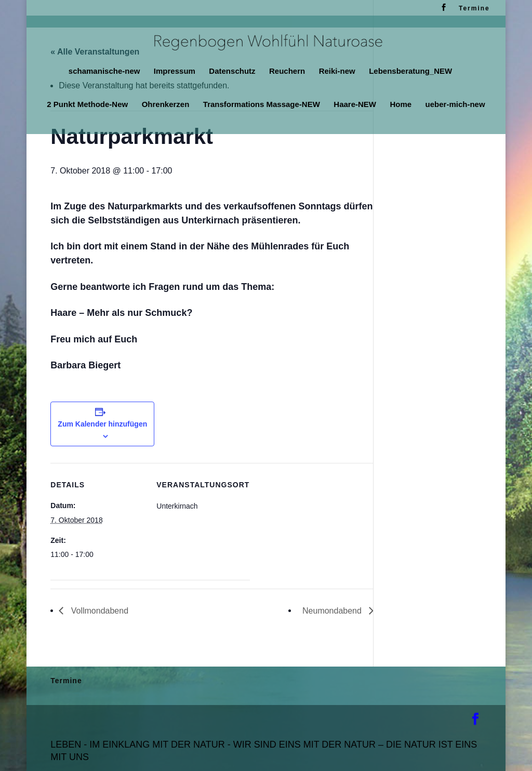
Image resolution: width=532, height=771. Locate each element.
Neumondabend (333, 611)
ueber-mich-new (455, 105)
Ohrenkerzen (166, 105)
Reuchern (287, 71)
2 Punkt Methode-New (87, 105)
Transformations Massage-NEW (262, 105)
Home (401, 105)
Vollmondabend (98, 611)
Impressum (175, 71)
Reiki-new (337, 71)
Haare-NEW (355, 105)
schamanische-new (104, 71)
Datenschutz (232, 71)
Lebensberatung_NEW (410, 71)
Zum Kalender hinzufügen (102, 424)
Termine (474, 9)
